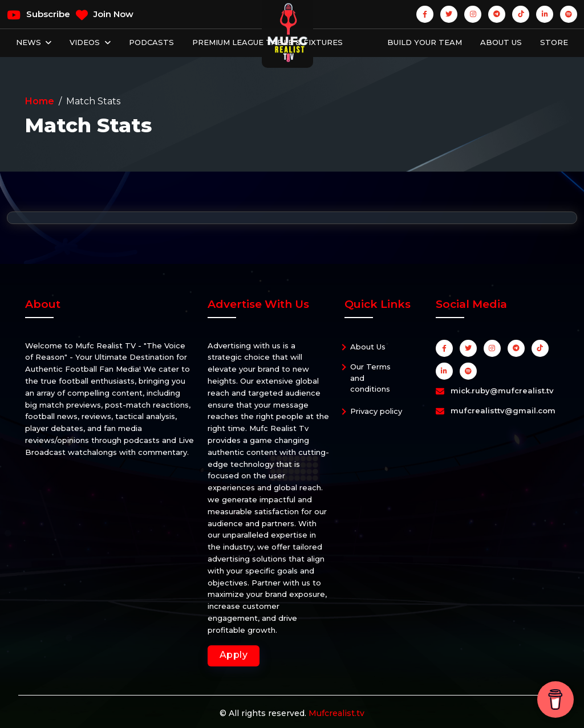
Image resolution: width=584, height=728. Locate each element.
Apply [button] (234, 655)
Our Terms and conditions (370, 378)
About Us (501, 42)
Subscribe (38, 15)
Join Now (105, 15)
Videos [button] (86, 42)
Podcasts (151, 42)
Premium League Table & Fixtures (267, 42)
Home (40, 101)
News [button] (30, 42)
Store (554, 42)
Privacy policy (376, 411)
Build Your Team (425, 42)
